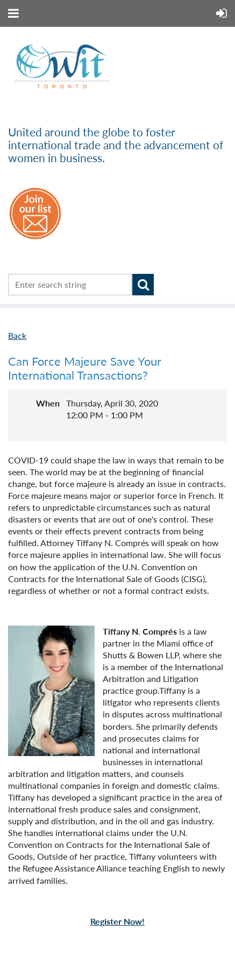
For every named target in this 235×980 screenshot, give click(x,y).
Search (143, 285)
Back (17, 335)
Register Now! (118, 921)
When (48, 403)
